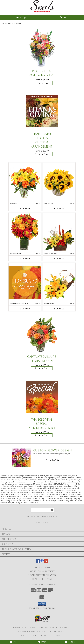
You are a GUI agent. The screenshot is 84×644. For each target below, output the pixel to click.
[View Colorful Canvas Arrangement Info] (25, 232)
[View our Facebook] (38, 562)
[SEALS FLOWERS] (42, 12)
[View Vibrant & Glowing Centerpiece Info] (59, 232)
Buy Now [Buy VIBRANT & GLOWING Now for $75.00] (59, 259)
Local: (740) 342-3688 (42, 579)
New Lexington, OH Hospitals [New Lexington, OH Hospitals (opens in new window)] (58, 628)
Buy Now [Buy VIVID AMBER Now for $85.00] (25, 208)
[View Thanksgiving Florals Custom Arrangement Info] (42, 111)
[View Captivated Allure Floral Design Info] (42, 334)
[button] (42, 604)
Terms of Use (58, 635)
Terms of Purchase (43, 635)
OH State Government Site (55, 631)
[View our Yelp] (46, 562)
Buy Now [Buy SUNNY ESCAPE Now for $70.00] (59, 208)
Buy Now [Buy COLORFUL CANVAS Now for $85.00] (25, 259)
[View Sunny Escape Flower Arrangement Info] (59, 182)
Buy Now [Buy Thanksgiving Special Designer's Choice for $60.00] (42, 435)
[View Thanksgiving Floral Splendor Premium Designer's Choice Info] (25, 283)
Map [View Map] (42, 642)
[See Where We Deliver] (42, 523)
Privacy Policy (26, 635)
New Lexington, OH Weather (30, 631)
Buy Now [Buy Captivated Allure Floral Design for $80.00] (42, 368)
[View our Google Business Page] (42, 562)
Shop (21, 17)
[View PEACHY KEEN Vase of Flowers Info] (42, 48)
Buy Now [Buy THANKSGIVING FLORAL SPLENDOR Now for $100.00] (25, 309)
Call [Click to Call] (14, 642)
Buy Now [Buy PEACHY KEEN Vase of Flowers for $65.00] (42, 83)
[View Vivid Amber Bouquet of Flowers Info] (25, 182)
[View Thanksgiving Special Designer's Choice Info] (42, 397)
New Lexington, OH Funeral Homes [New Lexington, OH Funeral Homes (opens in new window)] (28, 628)
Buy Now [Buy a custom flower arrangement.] (52, 460)
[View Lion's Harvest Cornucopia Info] (59, 283)
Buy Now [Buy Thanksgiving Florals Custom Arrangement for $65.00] (42, 154)
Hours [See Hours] (70, 642)
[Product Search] (42, 510)
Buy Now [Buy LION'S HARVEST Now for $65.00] (59, 309)
